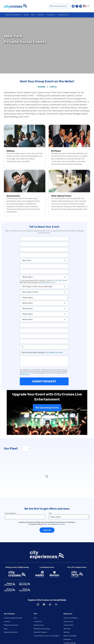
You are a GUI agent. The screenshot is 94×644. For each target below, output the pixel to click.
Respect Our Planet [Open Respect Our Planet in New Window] (11, 625)
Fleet (33, 15)
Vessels (41, 87)
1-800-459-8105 (60, 281)
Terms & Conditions (71, 618)
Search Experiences (58, 6)
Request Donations (11, 632)
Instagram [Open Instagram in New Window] (38, 604)
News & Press (39, 625)
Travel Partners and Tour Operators (47, 636)
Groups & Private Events (13, 15)
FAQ (35, 618)
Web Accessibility (70, 636)
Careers (7, 622)
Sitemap (67, 632)
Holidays (26, 15)
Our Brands (41, 15)
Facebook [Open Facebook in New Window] (44, 604)
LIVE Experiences (63, 15)
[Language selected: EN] (87, 6)
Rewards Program (40, 632)
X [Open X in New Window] (56, 604)
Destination (51, 15)
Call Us (53, 87)
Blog (6, 629)
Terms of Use (27, 373)
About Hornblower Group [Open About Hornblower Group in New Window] (13, 618)
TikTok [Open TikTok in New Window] (50, 604)
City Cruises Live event (54, 352)
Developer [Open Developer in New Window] (67, 639)
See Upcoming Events (47, 408)
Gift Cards (67, 629)
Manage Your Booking (42, 629)
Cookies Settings (70, 643)
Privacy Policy (24, 374)
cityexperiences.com (48, 282)
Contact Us (38, 622)
